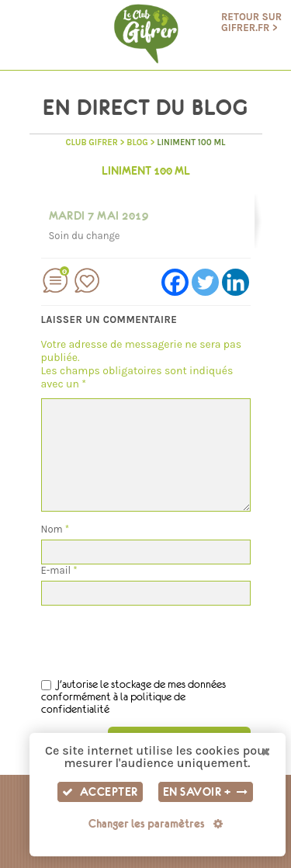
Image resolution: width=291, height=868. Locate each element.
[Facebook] (175, 282)
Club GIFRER (91, 142)
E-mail (59, 570)
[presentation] (159, 636)
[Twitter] (205, 282)
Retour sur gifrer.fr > (251, 23)
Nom (55, 529)
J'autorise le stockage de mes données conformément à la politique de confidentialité (133, 696)
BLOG (137, 142)
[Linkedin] (236, 282)
